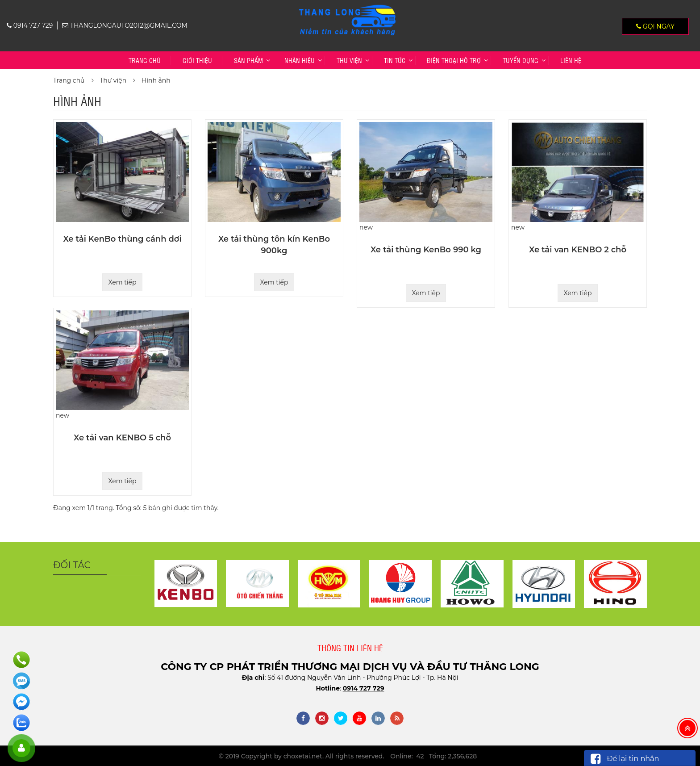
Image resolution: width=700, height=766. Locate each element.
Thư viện (349, 60)
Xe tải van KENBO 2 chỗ (578, 250)
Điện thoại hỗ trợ (454, 60)
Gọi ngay (655, 26)
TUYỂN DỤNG (521, 60)
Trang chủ (145, 60)
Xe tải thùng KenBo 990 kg (426, 250)
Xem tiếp (122, 282)
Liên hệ (571, 60)
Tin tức (395, 60)
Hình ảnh (156, 80)
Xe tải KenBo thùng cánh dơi (122, 239)
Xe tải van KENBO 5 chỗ (122, 438)
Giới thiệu (197, 60)
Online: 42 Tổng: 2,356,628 (433, 756)
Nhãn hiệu (300, 60)
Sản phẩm (248, 60)
